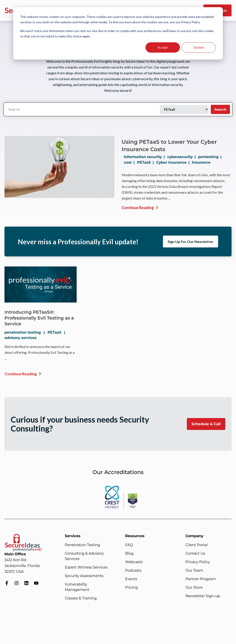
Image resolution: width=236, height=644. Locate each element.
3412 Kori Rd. (16, 560)
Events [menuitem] (131, 579)
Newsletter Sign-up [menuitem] (203, 596)
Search (220, 109)
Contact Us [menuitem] (195, 553)
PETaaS (55, 332)
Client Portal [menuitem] (197, 545)
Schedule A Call (206, 424)
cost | (130, 162)
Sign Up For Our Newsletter (191, 241)
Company (194, 536)
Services (73, 536)
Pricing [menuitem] (132, 587)
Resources (135, 536)
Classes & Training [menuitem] (81, 598)
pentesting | (211, 157)
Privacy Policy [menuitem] (198, 562)
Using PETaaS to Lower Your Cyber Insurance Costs (169, 146)
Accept (163, 47)
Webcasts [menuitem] (134, 562)
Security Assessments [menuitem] (84, 576)
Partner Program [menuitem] (201, 579)
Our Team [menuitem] (194, 570)
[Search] (82, 109)
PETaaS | (146, 162)
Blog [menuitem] (129, 553)
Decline (199, 47)
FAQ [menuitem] (129, 545)
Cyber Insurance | (174, 162)
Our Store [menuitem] (194, 587)
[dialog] (118, 33)
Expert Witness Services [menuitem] (86, 567)
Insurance (201, 162)
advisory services (20, 338)
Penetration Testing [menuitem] (82, 545)
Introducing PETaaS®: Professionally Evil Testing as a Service (39, 318)
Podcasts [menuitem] (133, 570)
